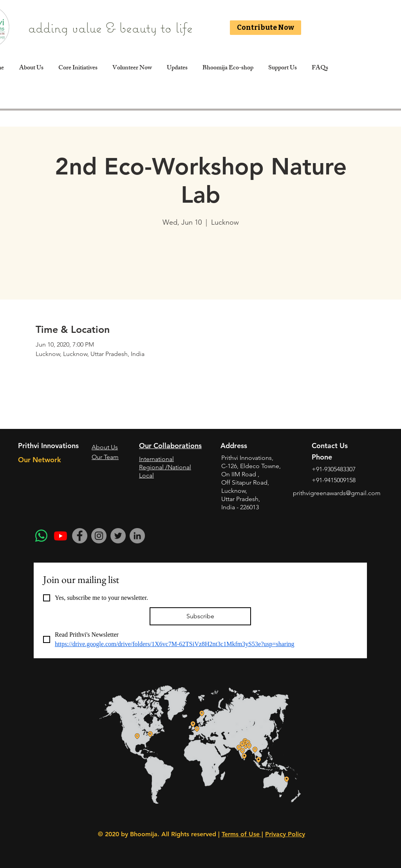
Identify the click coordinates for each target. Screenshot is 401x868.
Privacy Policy (285, 834)
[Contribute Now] (266, 28)
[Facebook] (80, 536)
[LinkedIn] (137, 536)
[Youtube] (61, 536)
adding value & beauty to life (112, 28)
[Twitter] (118, 536)
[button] (78, 69)
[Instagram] (99, 536)
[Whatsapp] (41, 536)
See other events (201, 265)
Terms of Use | (242, 834)
